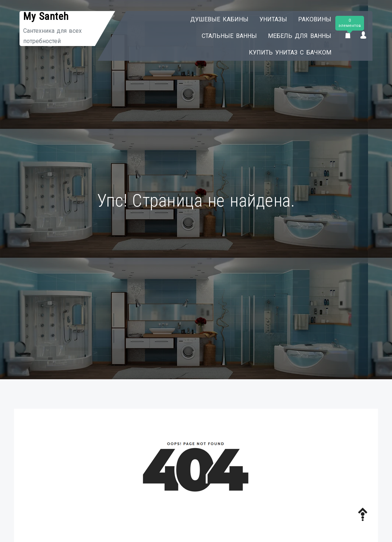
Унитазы (273, 19)
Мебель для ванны (300, 36)
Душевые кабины (219, 19)
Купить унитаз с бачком (290, 52)
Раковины (315, 19)
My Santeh (46, 16)
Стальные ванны (229, 36)
